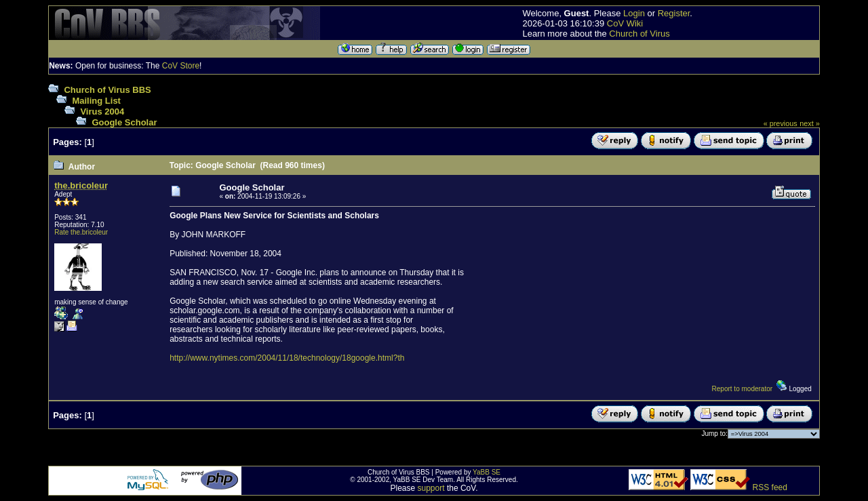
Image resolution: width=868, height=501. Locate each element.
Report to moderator (743, 389)
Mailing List (96, 101)
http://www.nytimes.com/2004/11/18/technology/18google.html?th (287, 358)
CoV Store (181, 66)
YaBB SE (487, 472)
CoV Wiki (625, 23)
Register (674, 13)
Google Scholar (124, 122)
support (431, 488)
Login (634, 13)
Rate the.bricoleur (81, 232)
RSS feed (770, 487)
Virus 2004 (102, 112)
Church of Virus (639, 34)
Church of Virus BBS (107, 90)
